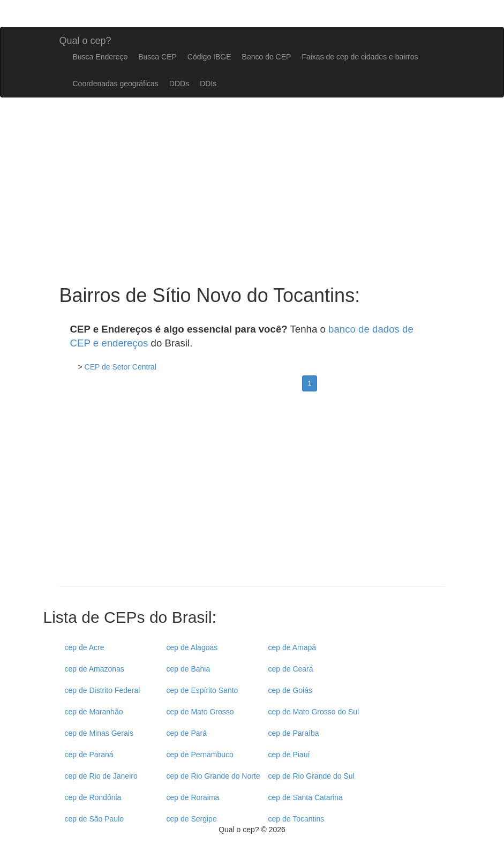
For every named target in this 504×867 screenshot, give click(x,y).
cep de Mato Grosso (200, 712)
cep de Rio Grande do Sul (311, 776)
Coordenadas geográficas (116, 84)
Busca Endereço (100, 57)
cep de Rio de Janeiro (101, 776)
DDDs (179, 84)
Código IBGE (209, 57)
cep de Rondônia (93, 797)
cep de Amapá (292, 647)
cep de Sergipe (192, 819)
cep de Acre (85, 647)
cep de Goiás (291, 690)
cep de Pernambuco (200, 755)
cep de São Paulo (95, 819)
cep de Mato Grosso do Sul (314, 712)
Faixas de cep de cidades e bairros (360, 57)
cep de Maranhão (94, 712)
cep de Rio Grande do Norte (213, 776)
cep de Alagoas (192, 647)
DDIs (208, 84)
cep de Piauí (289, 755)
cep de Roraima (193, 797)
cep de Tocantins (296, 819)
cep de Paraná (89, 755)
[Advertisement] (252, 493)
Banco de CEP (267, 57)
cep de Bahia (189, 669)
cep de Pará (187, 733)
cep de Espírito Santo (202, 690)
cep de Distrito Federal (103, 690)
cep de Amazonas (95, 669)
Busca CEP (157, 57)
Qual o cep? (85, 39)
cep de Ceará (291, 669)
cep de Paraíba (294, 733)
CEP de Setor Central (121, 367)
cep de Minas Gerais (99, 733)
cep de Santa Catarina (306, 797)
